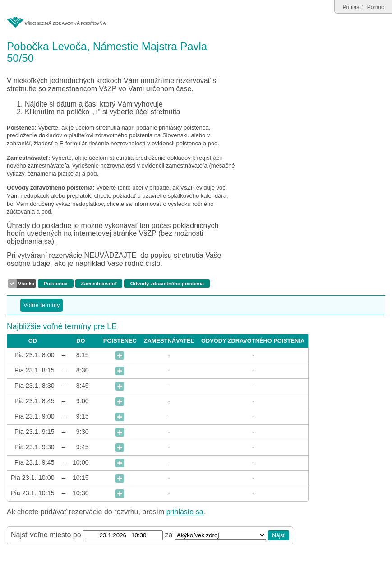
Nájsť (279, 535)
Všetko (26, 284)
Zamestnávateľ (99, 284)
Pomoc (376, 7)
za (170, 535)
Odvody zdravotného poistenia (167, 284)
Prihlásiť (353, 7)
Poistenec (56, 284)
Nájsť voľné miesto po (46, 535)
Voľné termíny (42, 305)
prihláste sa (185, 512)
